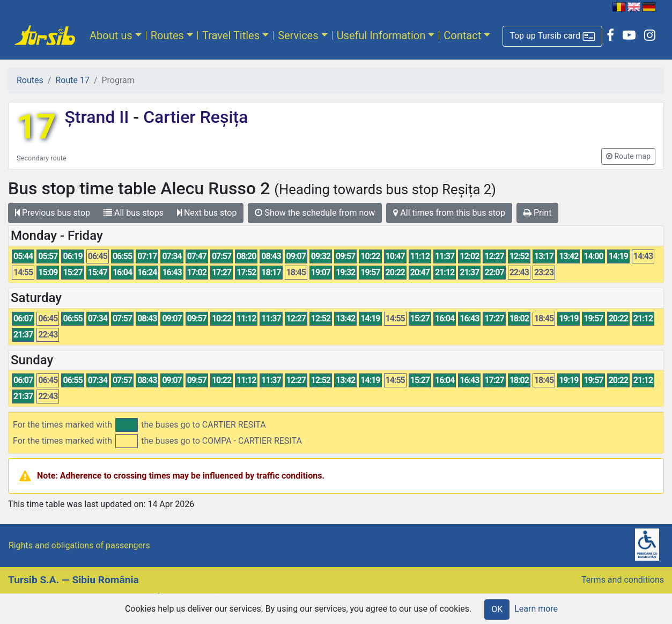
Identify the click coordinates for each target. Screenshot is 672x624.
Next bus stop (207, 213)
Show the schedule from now (315, 213)
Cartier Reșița (193, 117)
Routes (167, 35)
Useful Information (381, 35)
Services (298, 35)
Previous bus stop (53, 213)
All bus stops (134, 213)
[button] (552, 36)
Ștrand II (99, 117)
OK (497, 609)
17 (36, 127)
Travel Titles (231, 35)
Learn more (536, 609)
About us (111, 35)
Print (537, 213)
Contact (462, 35)
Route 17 (72, 80)
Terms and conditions (623, 580)
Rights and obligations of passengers (79, 545)
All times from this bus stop (449, 213)
